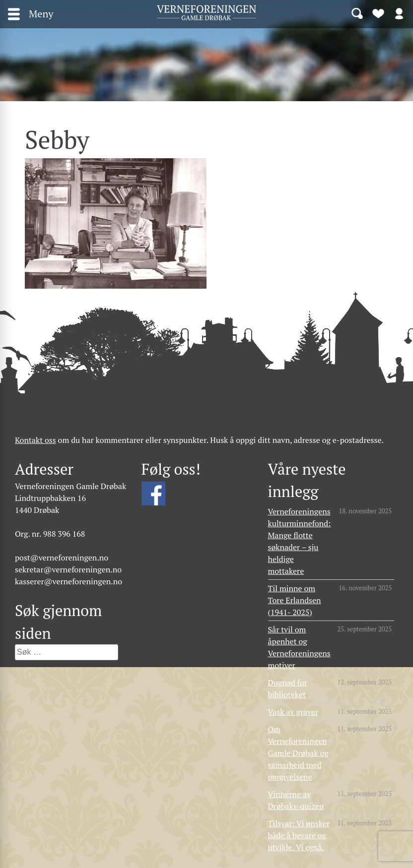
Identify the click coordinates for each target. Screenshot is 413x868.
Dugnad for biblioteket (288, 688)
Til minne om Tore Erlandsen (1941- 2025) (295, 600)
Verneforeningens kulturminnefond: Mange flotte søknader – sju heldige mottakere (300, 541)
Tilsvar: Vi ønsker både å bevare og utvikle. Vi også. (299, 835)
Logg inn (399, 13)
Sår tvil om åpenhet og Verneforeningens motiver (299, 647)
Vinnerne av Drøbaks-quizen (296, 800)
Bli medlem (378, 13)
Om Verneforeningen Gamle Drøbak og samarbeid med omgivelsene (298, 753)
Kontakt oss (35, 440)
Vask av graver (293, 712)
